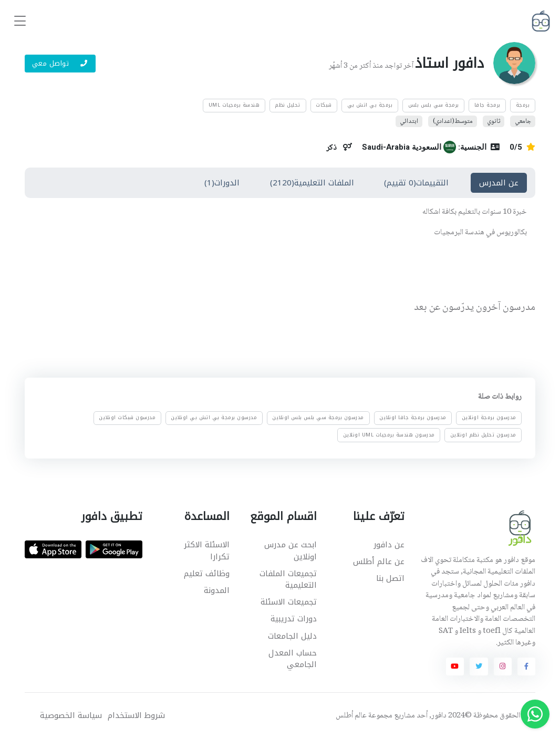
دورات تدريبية (294, 619)
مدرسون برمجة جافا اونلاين (413, 418)
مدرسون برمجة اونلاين (489, 418)
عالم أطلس (351, 716)
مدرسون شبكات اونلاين (127, 418)
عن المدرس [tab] (499, 183)
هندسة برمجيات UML (234, 105)
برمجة (523, 105)
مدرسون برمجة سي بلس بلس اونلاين (318, 418)
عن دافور (389, 545)
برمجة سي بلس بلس (434, 105)
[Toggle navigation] (20, 21)
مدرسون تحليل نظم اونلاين (483, 435)
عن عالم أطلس (379, 561)
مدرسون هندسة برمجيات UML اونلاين (389, 435)
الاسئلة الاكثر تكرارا (207, 551)
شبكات (324, 105)
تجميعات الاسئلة (289, 602)
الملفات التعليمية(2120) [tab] (312, 183)
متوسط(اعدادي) (453, 121)
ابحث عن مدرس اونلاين (291, 551)
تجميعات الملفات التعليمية (288, 580)
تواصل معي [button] (60, 63)
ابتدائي (409, 121)
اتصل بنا (390, 578)
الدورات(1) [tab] (222, 183)
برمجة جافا (488, 105)
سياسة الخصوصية (71, 716)
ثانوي (494, 121)
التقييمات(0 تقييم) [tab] (416, 183)
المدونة (217, 590)
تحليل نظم (288, 105)
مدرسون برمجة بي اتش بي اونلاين (214, 418)
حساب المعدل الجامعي (293, 659)
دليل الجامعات (292, 636)
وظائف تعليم (207, 574)
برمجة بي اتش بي (370, 105)
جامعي (523, 121)
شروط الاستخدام (136, 716)
